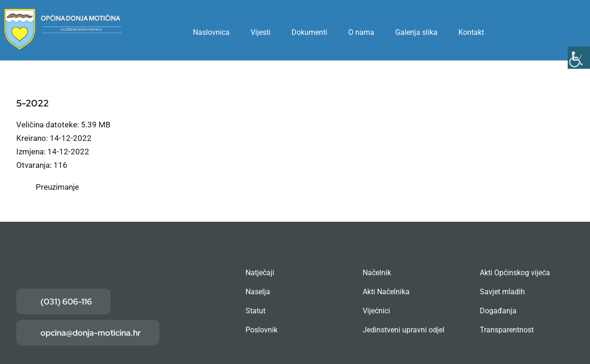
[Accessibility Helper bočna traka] (579, 58)
